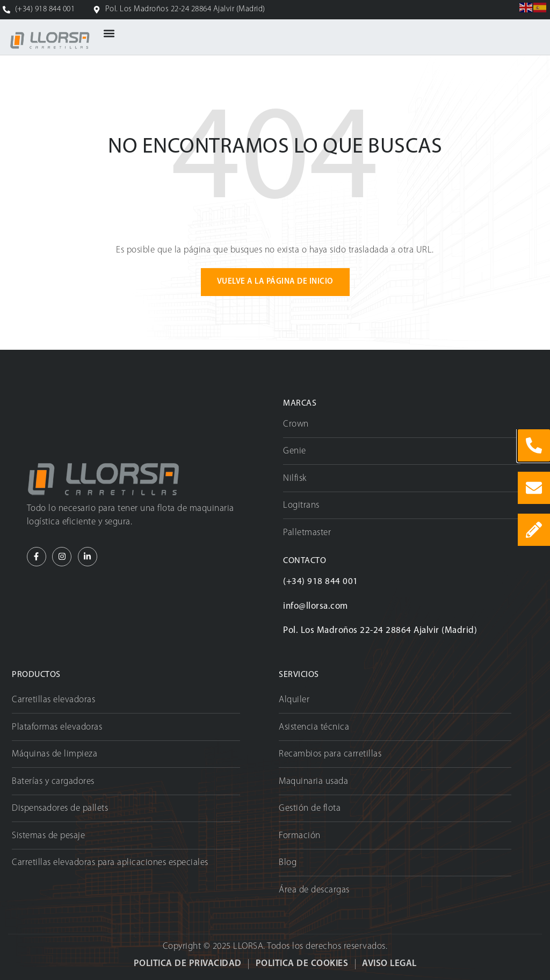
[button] (109, 34)
